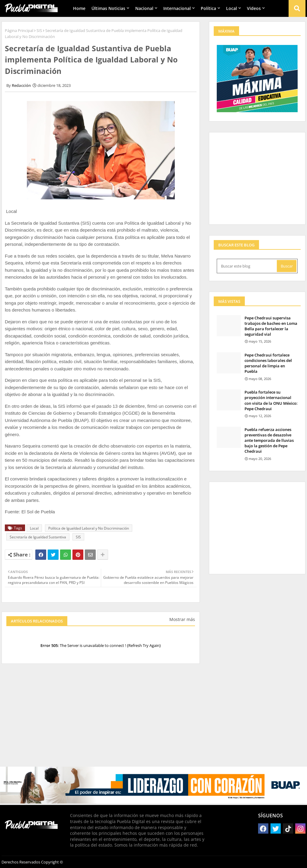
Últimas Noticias (108, 8)
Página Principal (19, 30)
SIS (39, 30)
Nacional (144, 8)
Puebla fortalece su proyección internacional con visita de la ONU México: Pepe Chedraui (271, 400)
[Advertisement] (101, 718)
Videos (254, 8)
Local (232, 8)
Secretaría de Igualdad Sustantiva (38, 537)
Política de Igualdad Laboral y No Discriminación (89, 528)
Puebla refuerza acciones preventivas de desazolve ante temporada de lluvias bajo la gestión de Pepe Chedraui (269, 440)
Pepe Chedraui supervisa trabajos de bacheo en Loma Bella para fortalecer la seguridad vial (271, 326)
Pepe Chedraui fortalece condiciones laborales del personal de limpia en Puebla (268, 363)
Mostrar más (182, 619)
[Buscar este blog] (247, 266)
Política (208, 8)
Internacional (177, 8)
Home (79, 8)
